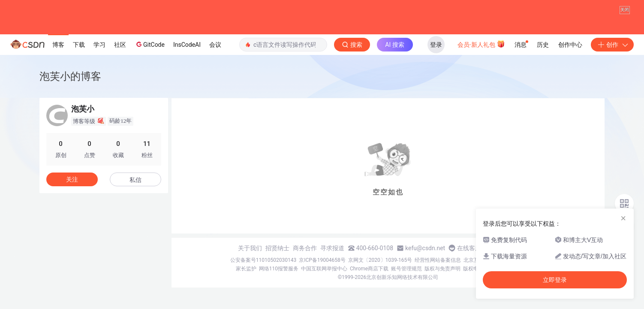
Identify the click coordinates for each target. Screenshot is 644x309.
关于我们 (250, 248)
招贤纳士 (277, 248)
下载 (79, 45)
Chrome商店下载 (369, 269)
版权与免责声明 (442, 269)
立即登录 (555, 280)
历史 (543, 45)
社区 (120, 45)
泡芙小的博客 (70, 76)
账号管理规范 (406, 269)
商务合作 (305, 248)
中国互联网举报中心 (324, 269)
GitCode (150, 44)
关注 (72, 179)
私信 (135, 180)
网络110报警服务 (279, 269)
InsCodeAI (187, 45)
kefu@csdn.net (425, 248)
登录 (436, 45)
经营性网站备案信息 (438, 260)
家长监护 (246, 269)
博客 (58, 45)
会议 (215, 45)
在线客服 (469, 248)
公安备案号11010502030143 (263, 260)
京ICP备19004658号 (322, 260)
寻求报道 (332, 248)
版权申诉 (473, 269)
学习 (99, 45)
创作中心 (570, 45)
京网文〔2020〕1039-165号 (380, 260)
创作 (612, 45)
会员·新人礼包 (481, 44)
